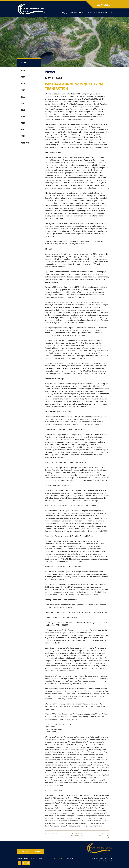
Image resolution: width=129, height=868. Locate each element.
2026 (23, 70)
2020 (23, 110)
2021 (23, 103)
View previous (51, 833)
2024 (23, 84)
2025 (23, 77)
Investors (92, 13)
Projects (83, 13)
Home (64, 13)
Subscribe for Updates (31, 851)
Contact (108, 13)
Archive (25, 143)
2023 (23, 90)
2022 (23, 97)
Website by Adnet (105, 861)
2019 (23, 116)
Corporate (73, 13)
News (100, 13)
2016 (23, 136)
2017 (23, 130)
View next (99, 835)
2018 (23, 123)
